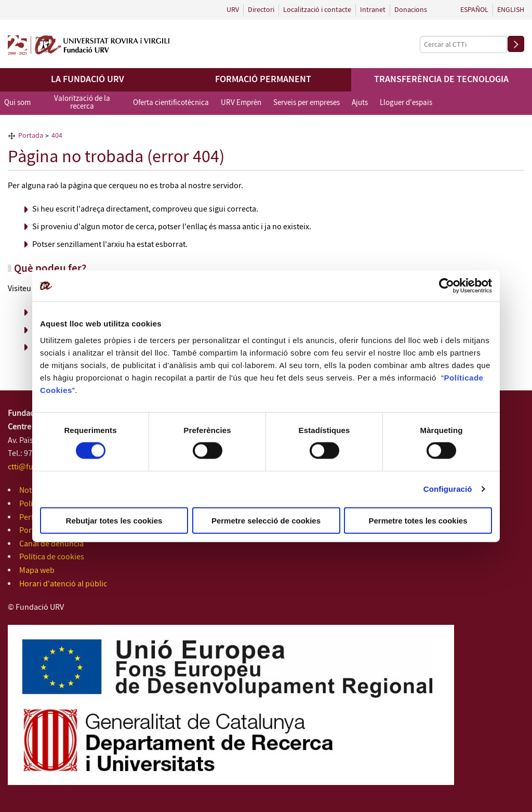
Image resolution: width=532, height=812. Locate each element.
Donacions (411, 10)
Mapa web (37, 571)
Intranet (373, 10)
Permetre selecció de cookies (266, 520)
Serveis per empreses (307, 103)
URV (233, 10)
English (511, 10)
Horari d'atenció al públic (63, 584)
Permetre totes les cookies (418, 520)
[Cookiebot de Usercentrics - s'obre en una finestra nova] (447, 286)
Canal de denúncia (51, 544)
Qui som (17, 103)
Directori (261, 10)
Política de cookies (52, 557)
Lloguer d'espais (406, 103)
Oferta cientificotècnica (171, 103)
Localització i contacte (317, 10)
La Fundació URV (88, 80)
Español (474, 10)
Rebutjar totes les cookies (114, 520)
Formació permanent (263, 80)
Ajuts (360, 103)
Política (459, 377)
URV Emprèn (241, 103)
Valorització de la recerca (82, 103)
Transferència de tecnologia (441, 80)
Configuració (448, 489)
